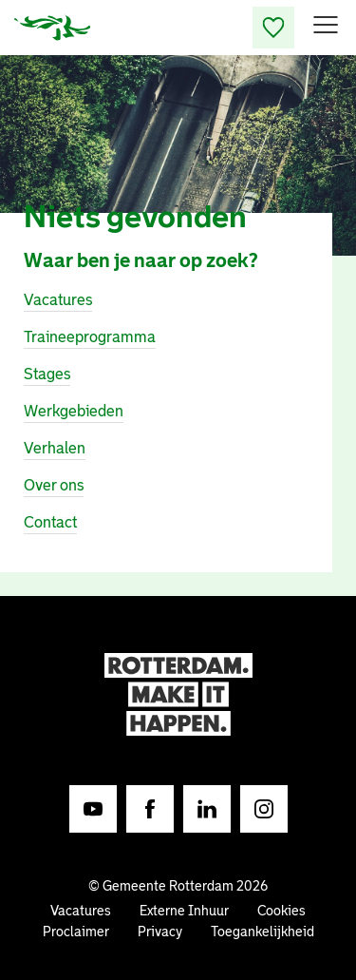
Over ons (54, 485)
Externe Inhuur (184, 911)
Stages (47, 374)
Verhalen (55, 448)
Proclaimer (76, 932)
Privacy (160, 932)
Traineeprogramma (90, 337)
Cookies (281, 911)
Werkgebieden (74, 411)
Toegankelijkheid (262, 932)
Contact (50, 522)
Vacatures (58, 300)
